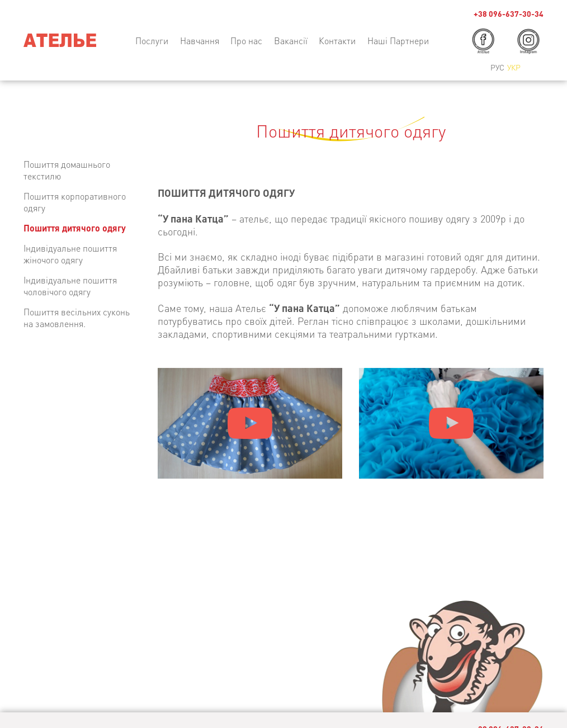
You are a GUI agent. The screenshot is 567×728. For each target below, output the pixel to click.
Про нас (246, 41)
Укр (514, 67)
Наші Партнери (398, 41)
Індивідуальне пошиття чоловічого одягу (70, 286)
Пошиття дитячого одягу (75, 228)
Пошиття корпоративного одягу (75, 202)
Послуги (152, 41)
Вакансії (291, 41)
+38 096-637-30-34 (509, 13)
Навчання (200, 41)
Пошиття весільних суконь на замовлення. (77, 318)
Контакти (337, 41)
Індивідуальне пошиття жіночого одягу (70, 254)
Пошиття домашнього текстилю (67, 170)
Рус (497, 67)
